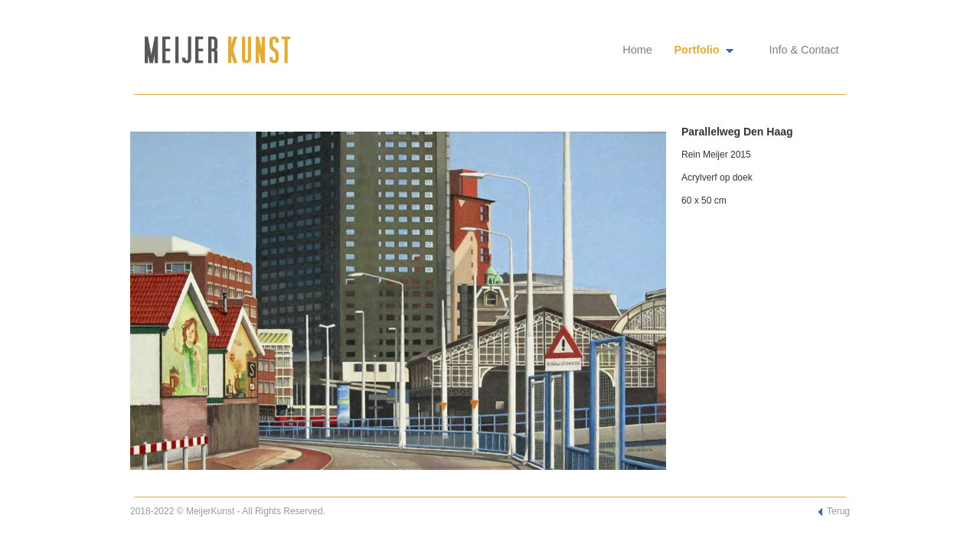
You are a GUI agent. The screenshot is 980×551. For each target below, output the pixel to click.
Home (637, 50)
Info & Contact (804, 50)
